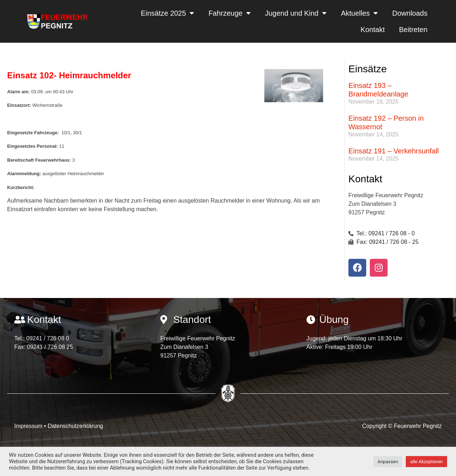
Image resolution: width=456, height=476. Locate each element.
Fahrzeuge (230, 13)
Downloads (410, 13)
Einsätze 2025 (167, 13)
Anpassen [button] (388, 462)
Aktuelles (359, 13)
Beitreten (413, 30)
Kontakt (373, 30)
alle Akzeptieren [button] (426, 462)
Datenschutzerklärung (76, 426)
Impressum (29, 426)
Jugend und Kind (296, 13)
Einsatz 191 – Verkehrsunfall (394, 151)
